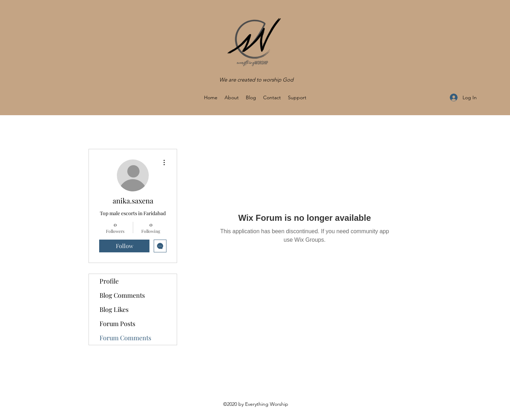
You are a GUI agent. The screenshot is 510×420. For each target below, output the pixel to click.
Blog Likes (114, 309)
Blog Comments (122, 295)
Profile (109, 281)
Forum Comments (125, 338)
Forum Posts (117, 324)
